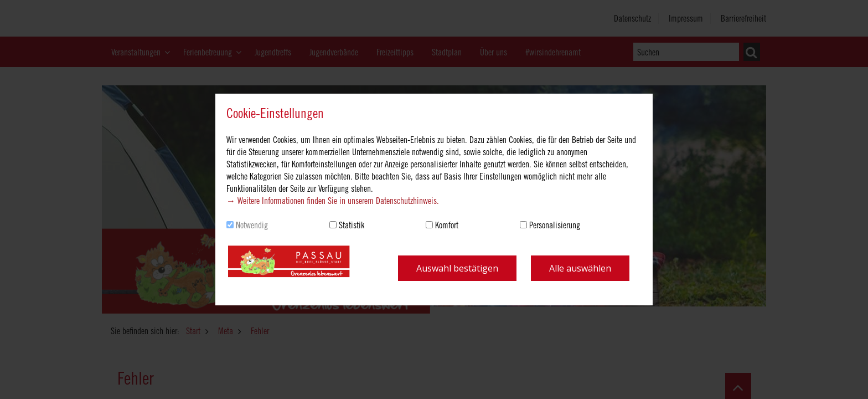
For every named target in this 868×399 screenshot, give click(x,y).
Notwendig (252, 225)
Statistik (352, 225)
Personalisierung (555, 225)
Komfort (447, 225)
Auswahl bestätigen (457, 268)
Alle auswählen (580, 268)
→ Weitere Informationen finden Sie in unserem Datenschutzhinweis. (333, 201)
